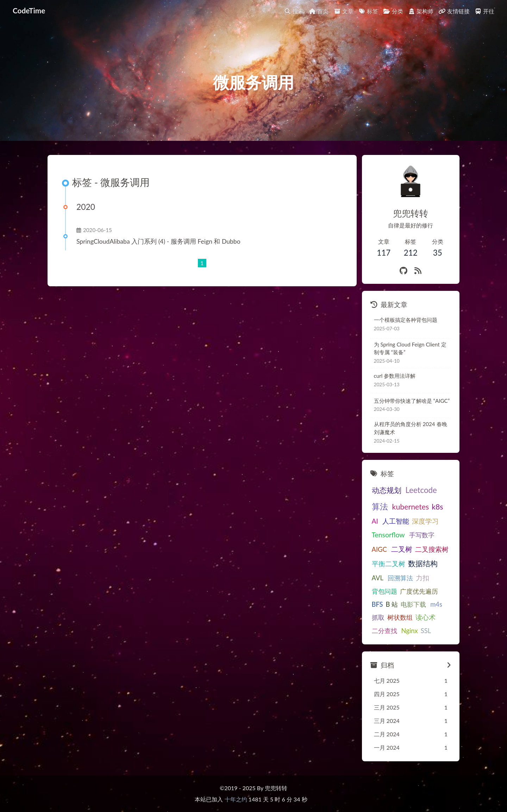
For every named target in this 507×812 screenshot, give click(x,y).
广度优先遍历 (419, 591)
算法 (380, 506)
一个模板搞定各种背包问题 (406, 320)
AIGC (379, 549)
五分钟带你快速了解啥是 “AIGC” (412, 401)
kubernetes (411, 507)
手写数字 (422, 535)
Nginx (410, 631)
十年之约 (236, 799)
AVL (378, 578)
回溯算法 (400, 578)
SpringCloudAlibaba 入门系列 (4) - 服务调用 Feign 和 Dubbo (158, 241)
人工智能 (396, 521)
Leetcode (421, 490)
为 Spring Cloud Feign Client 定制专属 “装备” (410, 348)
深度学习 (425, 521)
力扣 (423, 578)
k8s (437, 507)
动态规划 (387, 490)
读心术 (425, 617)
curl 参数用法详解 (395, 376)
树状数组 (400, 617)
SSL (426, 631)
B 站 (392, 604)
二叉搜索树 (432, 549)
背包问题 (384, 591)
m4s (436, 604)
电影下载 (413, 604)
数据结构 (423, 563)
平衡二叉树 (389, 564)
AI (375, 521)
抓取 (378, 617)
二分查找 (384, 631)
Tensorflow (388, 535)
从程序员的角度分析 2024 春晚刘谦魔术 (411, 428)
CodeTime (29, 10)
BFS (377, 604)
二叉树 (402, 549)
